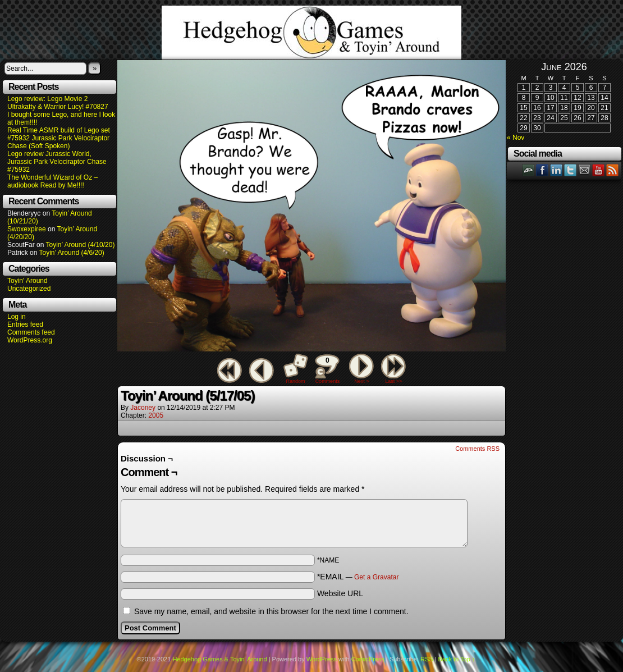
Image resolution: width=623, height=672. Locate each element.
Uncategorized (29, 289)
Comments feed (31, 332)
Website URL (340, 593)
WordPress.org (30, 340)
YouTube (599, 170)
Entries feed (25, 324)
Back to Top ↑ (457, 659)
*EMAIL (358, 577)
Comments (327, 369)
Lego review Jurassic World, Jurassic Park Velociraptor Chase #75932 (57, 162)
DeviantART (528, 170)
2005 (156, 415)
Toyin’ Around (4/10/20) (81, 245)
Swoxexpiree (27, 229)
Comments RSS (477, 449)
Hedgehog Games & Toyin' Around (311, 33)
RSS (613, 170)
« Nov (516, 138)
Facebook (542, 170)
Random (296, 381)
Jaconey (143, 408)
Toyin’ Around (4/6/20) (72, 253)
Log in (17, 317)
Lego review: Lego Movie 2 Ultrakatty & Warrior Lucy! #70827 (58, 103)
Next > (361, 381)
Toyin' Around (28, 281)
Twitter (571, 170)
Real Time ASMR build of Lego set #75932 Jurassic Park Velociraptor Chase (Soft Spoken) (59, 138)
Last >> (393, 381)
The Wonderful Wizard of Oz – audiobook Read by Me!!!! (52, 181)
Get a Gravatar (376, 577)
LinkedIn (556, 170)
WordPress (322, 659)
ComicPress (368, 659)
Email (585, 170)
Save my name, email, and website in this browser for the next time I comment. (271, 611)
